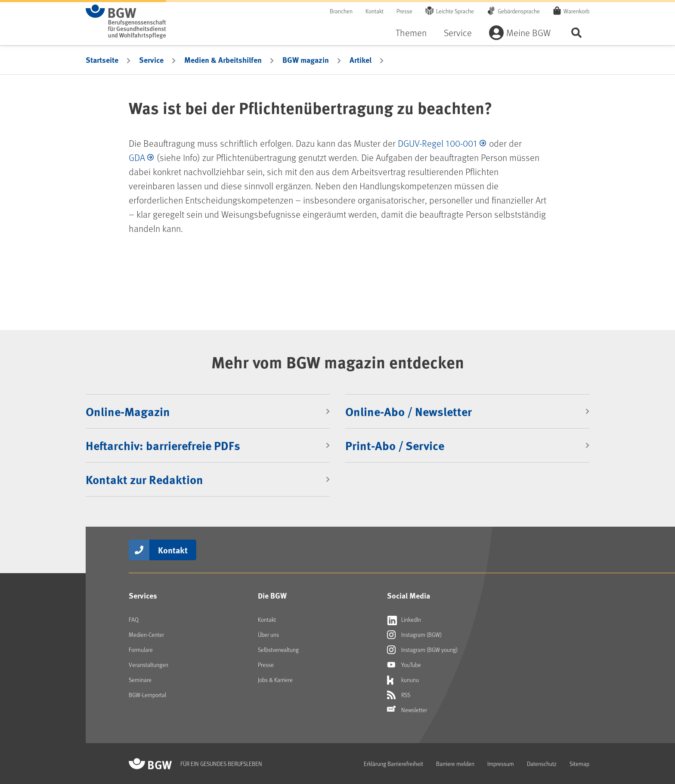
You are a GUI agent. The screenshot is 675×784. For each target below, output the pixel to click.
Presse (404, 11)
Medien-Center (146, 634)
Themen (411, 32)
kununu (403, 680)
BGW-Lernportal (147, 695)
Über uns (268, 634)
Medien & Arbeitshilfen (223, 60)
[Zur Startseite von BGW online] (126, 22)
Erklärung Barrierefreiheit (393, 764)
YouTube (404, 665)
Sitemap (579, 764)
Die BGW (272, 596)
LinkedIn (404, 620)
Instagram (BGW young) (422, 650)
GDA (137, 157)
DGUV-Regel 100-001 (438, 143)
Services (143, 596)
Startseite (102, 60)
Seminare (140, 680)
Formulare (141, 650)
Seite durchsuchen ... (576, 32)
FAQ (134, 619)
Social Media (409, 596)
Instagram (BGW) (414, 635)
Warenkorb (576, 11)
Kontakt (375, 11)
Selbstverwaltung (278, 650)
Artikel (361, 60)
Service (458, 32)
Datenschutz (542, 764)
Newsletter (407, 710)
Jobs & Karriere (275, 680)
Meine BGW (528, 32)
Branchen (341, 11)
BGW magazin (306, 60)
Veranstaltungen (149, 665)
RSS (399, 695)
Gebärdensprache (519, 11)
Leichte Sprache (455, 11)
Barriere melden (455, 764)
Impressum (501, 764)
